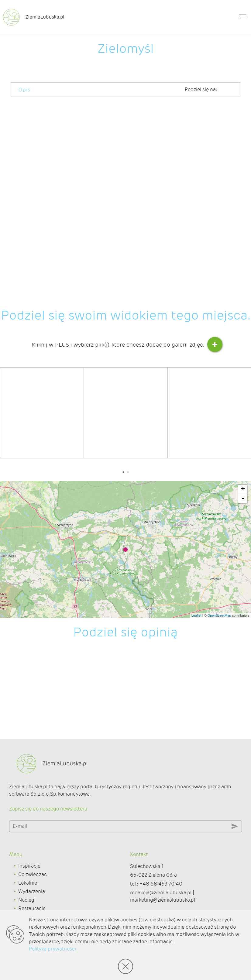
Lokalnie (28, 883)
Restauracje (32, 908)
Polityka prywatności (52, 949)
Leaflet (196, 615)
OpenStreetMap (219, 615)
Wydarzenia (32, 891)
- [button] (243, 499)
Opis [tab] (25, 90)
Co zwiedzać (33, 874)
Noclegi (27, 900)
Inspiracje (29, 866)
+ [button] (243, 489)
